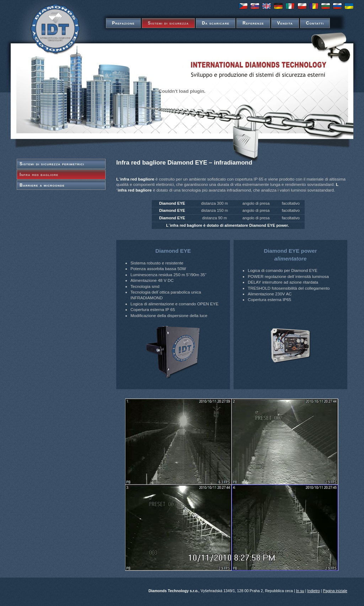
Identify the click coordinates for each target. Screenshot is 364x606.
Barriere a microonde (42, 185)
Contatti (315, 23)
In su (300, 591)
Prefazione (123, 23)
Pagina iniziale (335, 591)
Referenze (253, 23)
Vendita (285, 23)
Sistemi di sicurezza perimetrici (52, 164)
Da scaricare (216, 23)
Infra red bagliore (39, 175)
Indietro (313, 591)
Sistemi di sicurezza (168, 23)
